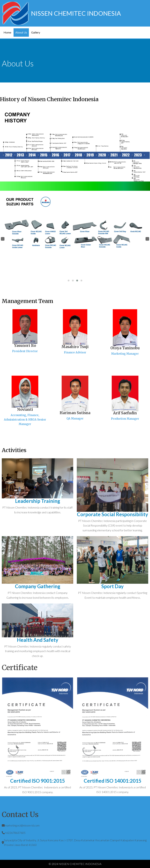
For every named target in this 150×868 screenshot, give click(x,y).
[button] (69, 281)
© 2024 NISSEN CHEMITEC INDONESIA (75, 864)
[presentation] (3, 239)
